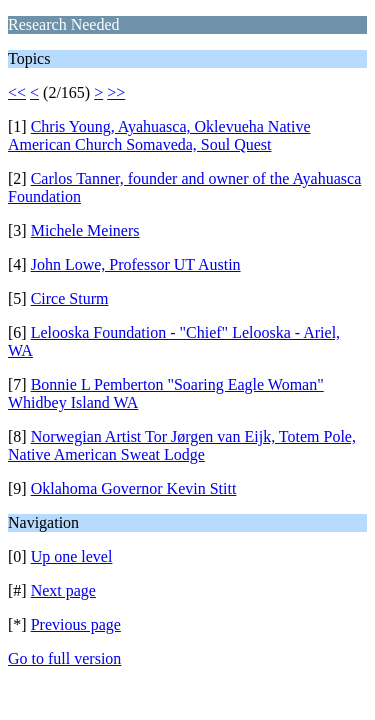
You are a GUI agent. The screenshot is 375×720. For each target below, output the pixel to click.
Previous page (76, 624)
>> (116, 92)
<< (17, 92)
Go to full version (64, 658)
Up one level (72, 556)
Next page (63, 590)
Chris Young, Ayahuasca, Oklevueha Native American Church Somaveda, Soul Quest (159, 135)
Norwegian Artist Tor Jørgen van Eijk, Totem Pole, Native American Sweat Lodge (182, 445)
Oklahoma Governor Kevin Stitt (134, 488)
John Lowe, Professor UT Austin (136, 264)
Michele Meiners (85, 230)
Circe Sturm (70, 298)
